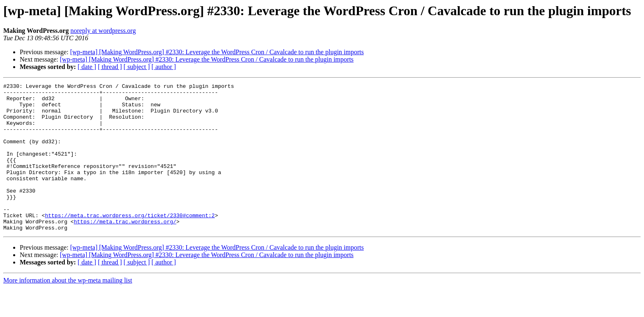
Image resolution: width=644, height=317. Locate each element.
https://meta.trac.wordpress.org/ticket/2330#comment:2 (130, 242)
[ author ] (164, 67)
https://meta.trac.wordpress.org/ (125, 250)
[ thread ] (110, 67)
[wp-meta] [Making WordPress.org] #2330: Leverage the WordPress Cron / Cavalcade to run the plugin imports (217, 52)
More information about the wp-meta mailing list (68, 310)
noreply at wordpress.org (103, 31)
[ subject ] (137, 67)
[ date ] (87, 67)
